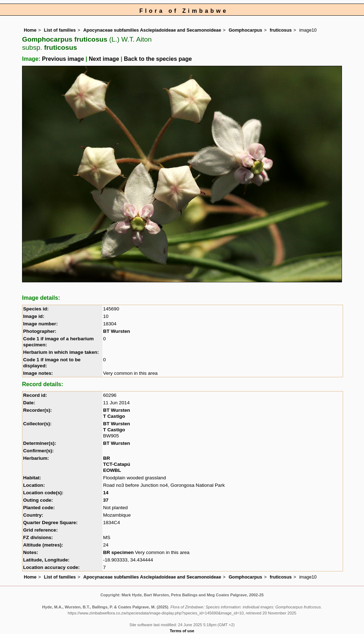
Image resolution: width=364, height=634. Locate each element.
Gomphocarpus (245, 30)
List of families (60, 30)
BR (107, 458)
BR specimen (118, 552)
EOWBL (112, 470)
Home (30, 30)
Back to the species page (158, 59)
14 (106, 493)
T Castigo (114, 416)
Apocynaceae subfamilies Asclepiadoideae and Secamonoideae (152, 30)
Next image (104, 59)
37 (106, 500)
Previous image (63, 59)
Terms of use (182, 631)
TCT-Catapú (117, 464)
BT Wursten (117, 331)
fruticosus (281, 30)
